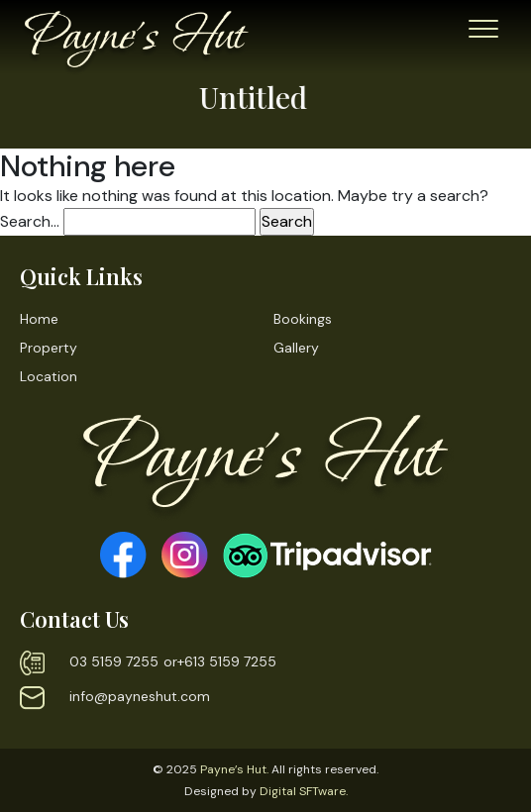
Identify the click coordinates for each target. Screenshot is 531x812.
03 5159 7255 (114, 661)
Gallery (296, 348)
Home (39, 319)
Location (49, 376)
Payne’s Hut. (234, 769)
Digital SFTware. (304, 791)
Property (49, 348)
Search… (30, 221)
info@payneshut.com (140, 696)
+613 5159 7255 (227, 661)
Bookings (303, 319)
